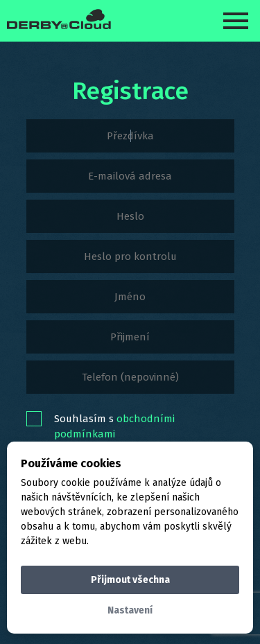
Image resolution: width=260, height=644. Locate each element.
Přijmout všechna (130, 580)
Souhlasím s (114, 426)
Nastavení (130, 610)
